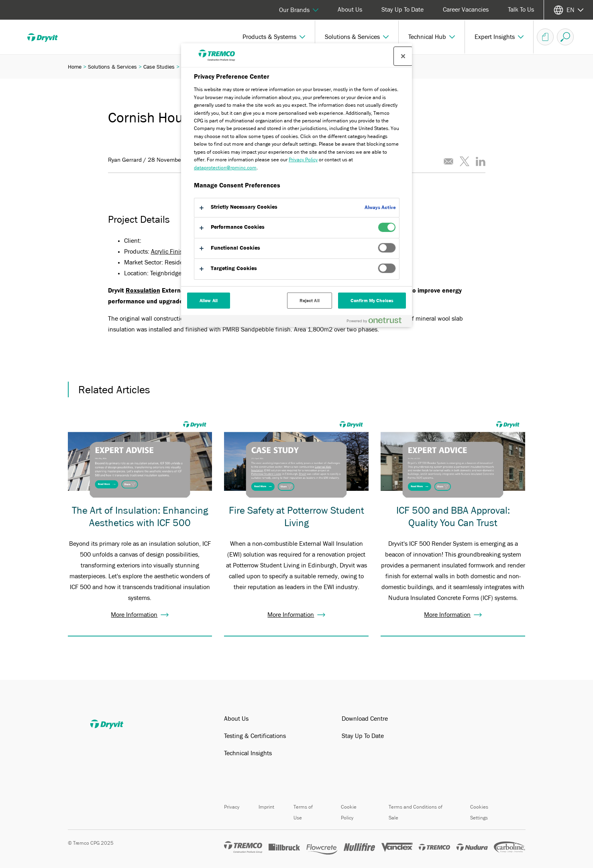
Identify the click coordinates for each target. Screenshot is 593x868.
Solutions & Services (112, 67)
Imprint (266, 807)
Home (75, 67)
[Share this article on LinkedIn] (481, 161)
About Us (350, 10)
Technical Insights (248, 753)
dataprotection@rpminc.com (225, 168)
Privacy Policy (303, 160)
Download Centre (365, 719)
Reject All (310, 301)
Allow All (209, 301)
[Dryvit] (48, 37)
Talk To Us (521, 10)
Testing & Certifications (255, 736)
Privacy (232, 807)
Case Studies (159, 67)
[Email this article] (448, 161)
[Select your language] (569, 10)
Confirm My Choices (372, 301)
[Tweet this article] (465, 161)
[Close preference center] (403, 56)
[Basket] (545, 37)
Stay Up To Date (402, 10)
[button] (274, 37)
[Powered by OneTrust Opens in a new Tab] (377, 322)
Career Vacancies (466, 10)
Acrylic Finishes (172, 252)
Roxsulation (143, 291)
